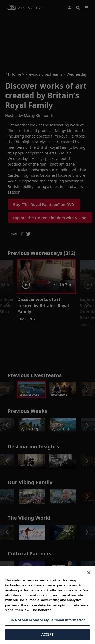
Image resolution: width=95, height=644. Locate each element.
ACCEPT (48, 634)
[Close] (89, 573)
